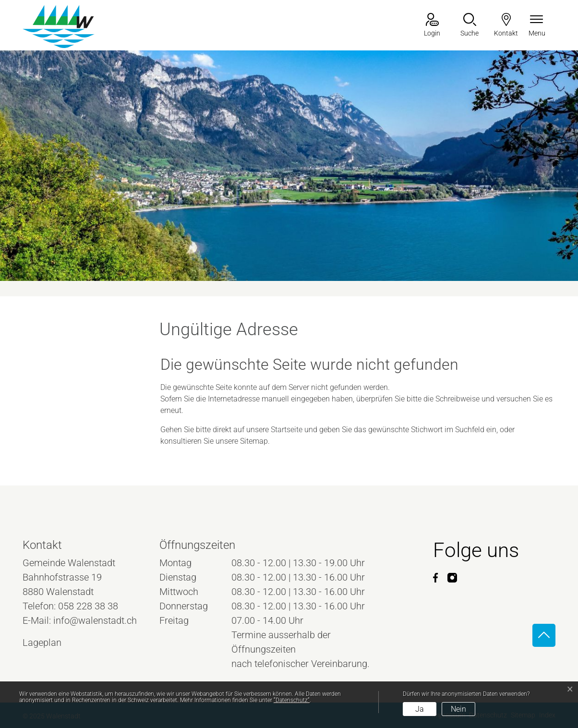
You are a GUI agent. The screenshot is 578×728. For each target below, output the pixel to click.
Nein (458, 709)
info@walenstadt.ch (95, 620)
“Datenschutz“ (292, 700)
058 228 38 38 (88, 606)
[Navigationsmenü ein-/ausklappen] (537, 26)
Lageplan (51, 643)
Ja (420, 709)
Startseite (287, 430)
